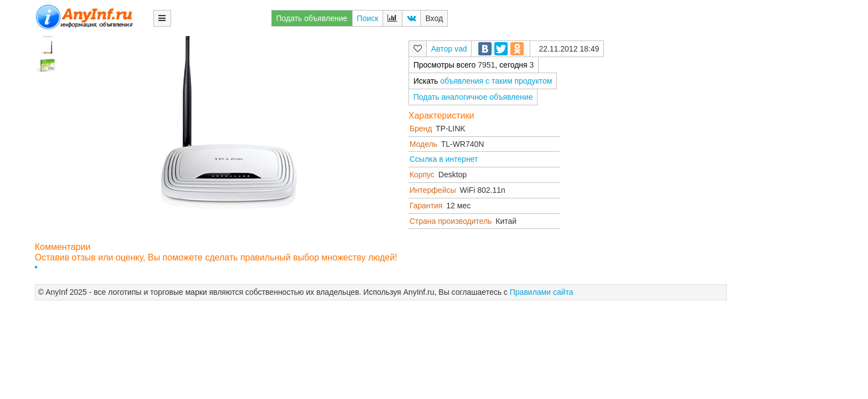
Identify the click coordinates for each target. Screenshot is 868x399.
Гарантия (426, 206)
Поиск (368, 18)
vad (461, 49)
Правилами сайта (542, 292)
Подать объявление (312, 18)
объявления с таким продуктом (496, 81)
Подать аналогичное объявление (473, 97)
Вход (434, 18)
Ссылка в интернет (444, 159)
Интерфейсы (433, 190)
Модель (423, 144)
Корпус (422, 175)
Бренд (421, 129)
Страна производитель (451, 221)
